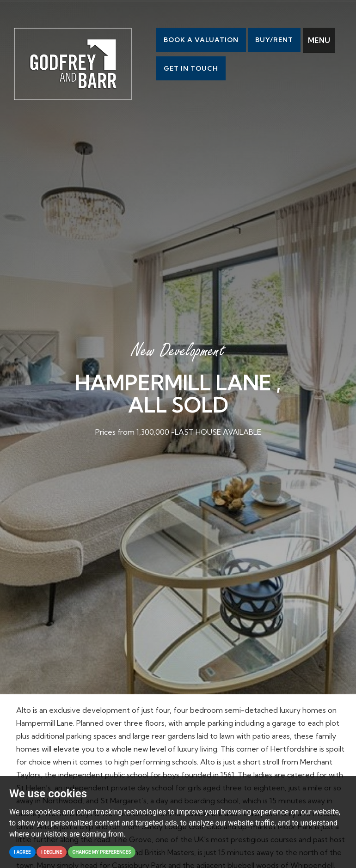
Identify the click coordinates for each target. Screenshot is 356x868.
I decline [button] (52, 852)
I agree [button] (22, 852)
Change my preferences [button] (102, 852)
